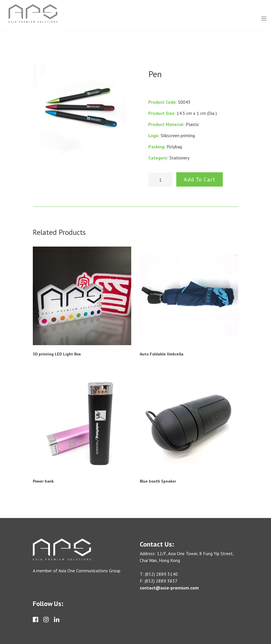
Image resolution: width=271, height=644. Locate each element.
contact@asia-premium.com (169, 588)
